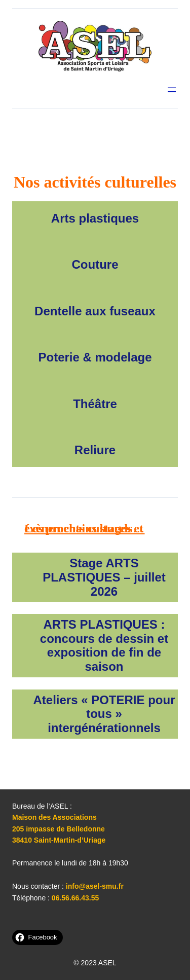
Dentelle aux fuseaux (95, 311)
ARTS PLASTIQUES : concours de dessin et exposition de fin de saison (104, 645)
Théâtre (95, 404)
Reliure (95, 450)
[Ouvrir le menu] (172, 90)
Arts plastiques (95, 218)
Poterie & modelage (95, 357)
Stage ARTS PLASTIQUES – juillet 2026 (104, 577)
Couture (95, 264)
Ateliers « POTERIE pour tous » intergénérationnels (104, 714)
